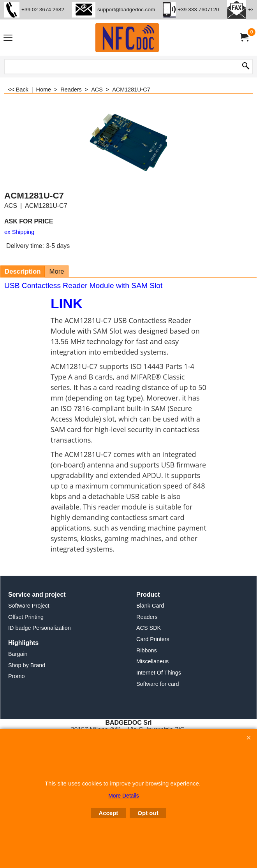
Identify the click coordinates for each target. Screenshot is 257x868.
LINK (67, 303)
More (56, 271)
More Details (124, 796)
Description (23, 271)
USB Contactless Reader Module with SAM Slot (83, 286)
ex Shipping (19, 232)
